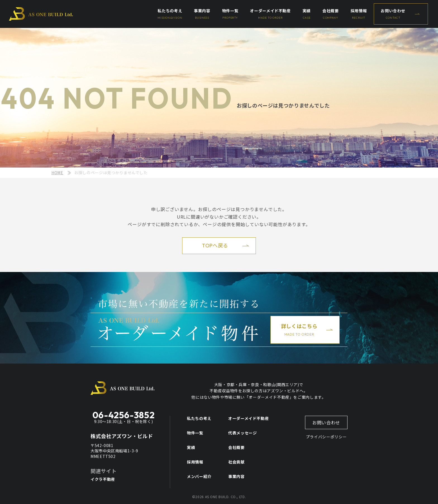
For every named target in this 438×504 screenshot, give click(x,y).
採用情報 (195, 462)
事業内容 (236, 476)
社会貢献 (236, 462)
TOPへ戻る (215, 246)
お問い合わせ (326, 422)
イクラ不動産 (103, 479)
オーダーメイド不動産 (248, 418)
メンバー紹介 (199, 476)
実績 (191, 447)
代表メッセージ (242, 433)
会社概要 (236, 447)
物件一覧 (195, 433)
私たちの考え (199, 418)
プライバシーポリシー (326, 437)
